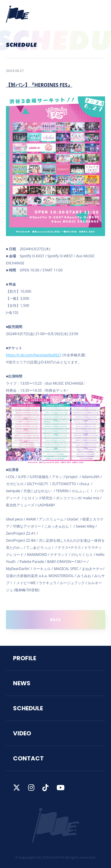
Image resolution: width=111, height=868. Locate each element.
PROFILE (25, 658)
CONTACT (28, 758)
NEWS (22, 683)
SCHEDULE (28, 708)
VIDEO (22, 733)
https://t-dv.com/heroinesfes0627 (34, 355)
